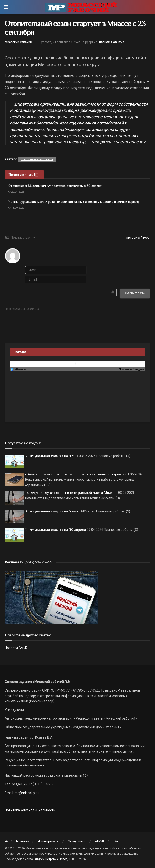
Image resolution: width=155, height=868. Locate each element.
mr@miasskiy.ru (26, 793)
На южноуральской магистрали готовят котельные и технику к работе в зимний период (74, 202)
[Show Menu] (6, 7)
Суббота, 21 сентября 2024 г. (60, 42)
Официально (77, 841)
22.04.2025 (16, 192)
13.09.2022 (16, 208)
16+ (116, 841)
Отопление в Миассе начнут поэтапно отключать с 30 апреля (55, 186)
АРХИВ (100, 841)
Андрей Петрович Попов (51, 859)
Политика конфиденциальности (30, 810)
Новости (23, 841)
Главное (104, 42)
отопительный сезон (37, 159)
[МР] (51, 597)
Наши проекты (49, 841)
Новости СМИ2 (16, 648)
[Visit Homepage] (81, 7)
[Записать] (135, 293)
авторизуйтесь (137, 238)
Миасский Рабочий (18, 42)
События (118, 42)
